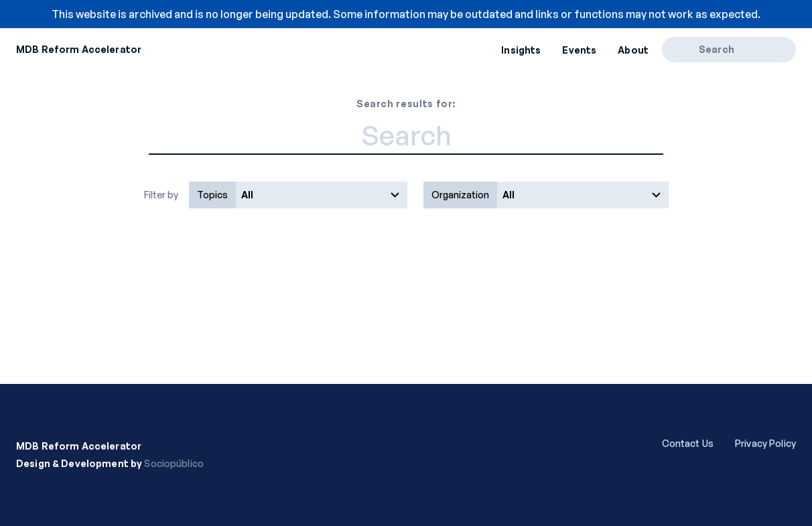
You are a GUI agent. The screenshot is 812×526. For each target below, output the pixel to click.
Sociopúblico (174, 463)
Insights (521, 50)
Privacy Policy (765, 443)
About (633, 50)
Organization (460, 195)
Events (579, 50)
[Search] (685, 50)
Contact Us (688, 443)
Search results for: (406, 104)
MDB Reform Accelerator (79, 49)
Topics (212, 195)
